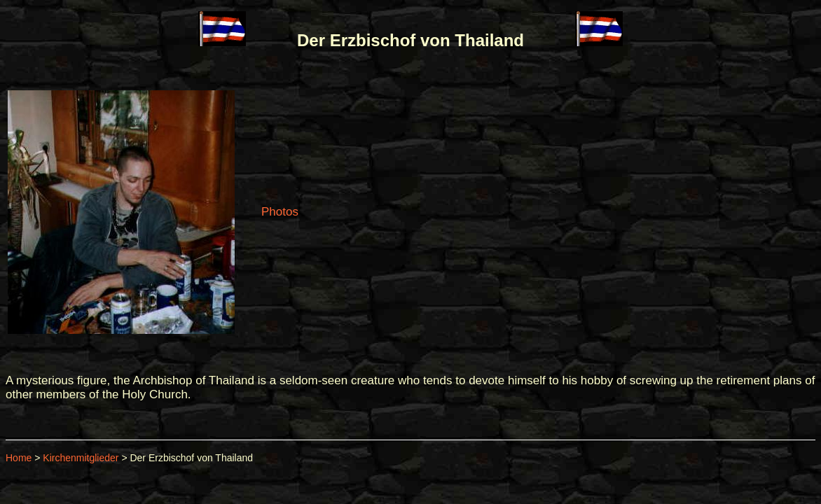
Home (19, 458)
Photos (280, 212)
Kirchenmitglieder (81, 458)
